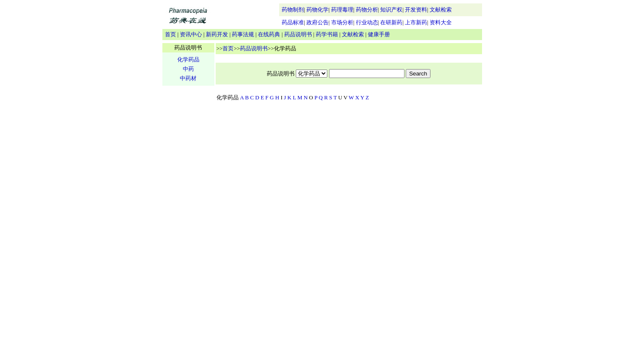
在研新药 (391, 22)
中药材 (188, 78)
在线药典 (269, 34)
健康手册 (379, 34)
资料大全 (441, 22)
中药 (188, 69)
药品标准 (293, 22)
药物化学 (318, 10)
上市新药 (416, 22)
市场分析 (342, 22)
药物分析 (367, 10)
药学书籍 (327, 34)
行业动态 (367, 22)
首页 (170, 34)
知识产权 (391, 10)
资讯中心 (191, 34)
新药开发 (217, 34)
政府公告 (318, 22)
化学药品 (188, 59)
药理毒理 (342, 10)
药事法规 (243, 34)
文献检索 (441, 10)
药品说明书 (298, 34)
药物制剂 (293, 10)
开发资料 (416, 10)
